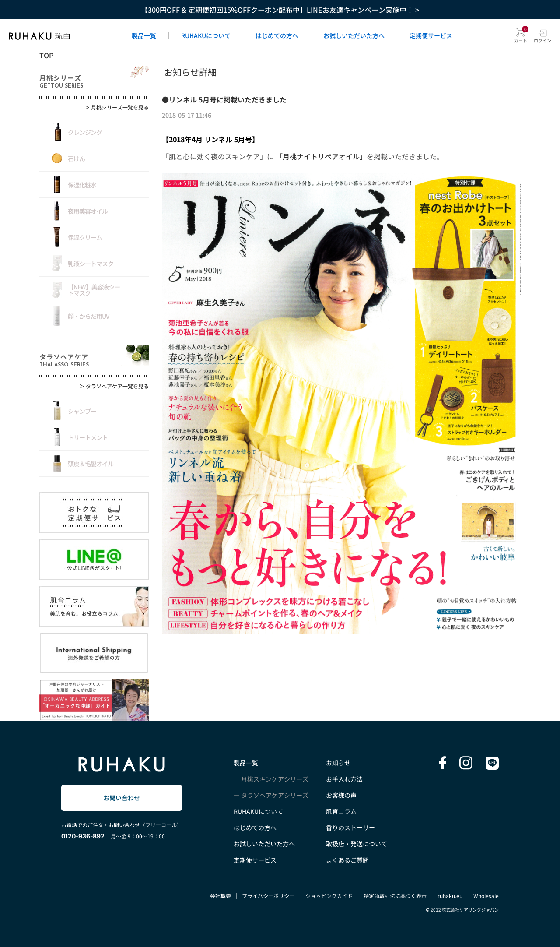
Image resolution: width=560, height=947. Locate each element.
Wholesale (486, 896)
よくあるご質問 (347, 860)
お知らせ (338, 763)
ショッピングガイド (329, 896)
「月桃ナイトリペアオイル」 (321, 156)
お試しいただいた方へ (354, 35)
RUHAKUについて (206, 35)
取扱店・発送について (357, 844)
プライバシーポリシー (268, 896)
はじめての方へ (277, 35)
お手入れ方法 (344, 779)
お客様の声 (341, 795)
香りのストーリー (350, 827)
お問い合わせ (122, 798)
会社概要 (220, 896)
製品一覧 (144, 35)
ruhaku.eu (450, 896)
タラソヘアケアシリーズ (275, 795)
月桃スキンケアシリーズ (275, 779)
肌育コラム (341, 811)
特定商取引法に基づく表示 (395, 896)
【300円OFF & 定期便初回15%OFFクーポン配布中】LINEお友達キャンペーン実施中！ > (280, 10)
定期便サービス (431, 35)
